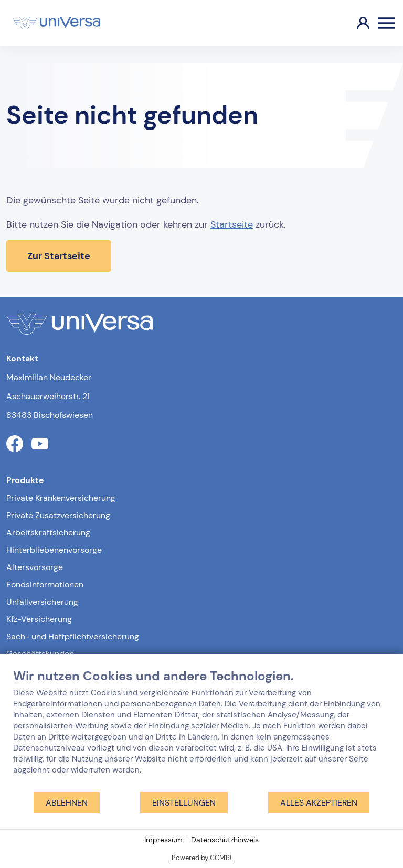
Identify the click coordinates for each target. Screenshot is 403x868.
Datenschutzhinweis (225, 840)
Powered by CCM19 (201, 858)
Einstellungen (184, 803)
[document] (201, 730)
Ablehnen (67, 803)
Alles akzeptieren (319, 803)
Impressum (163, 840)
